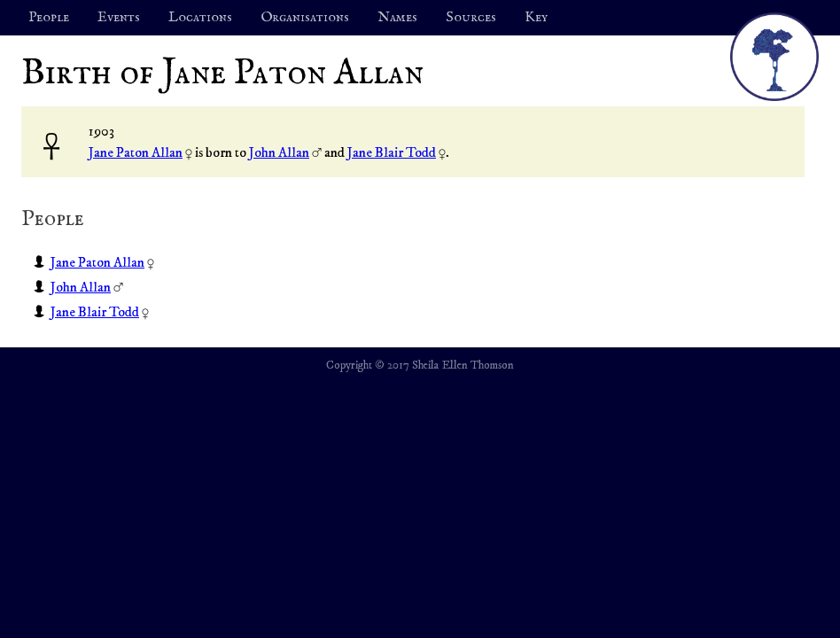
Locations (200, 18)
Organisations (305, 18)
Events (119, 18)
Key (536, 18)
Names (397, 18)
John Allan (279, 152)
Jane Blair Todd (392, 152)
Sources (471, 18)
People (49, 18)
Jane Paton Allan (136, 152)
